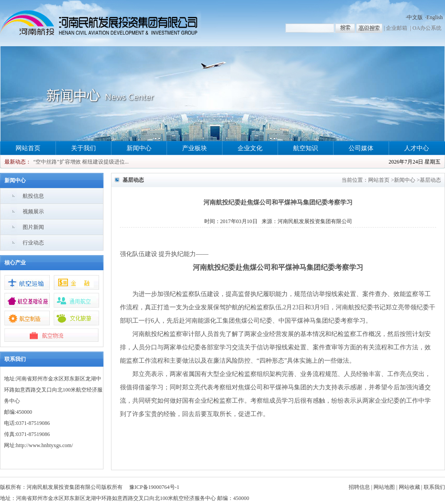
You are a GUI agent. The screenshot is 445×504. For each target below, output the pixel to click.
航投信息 (33, 196)
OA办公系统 (427, 28)
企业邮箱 (397, 28)
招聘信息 (359, 487)
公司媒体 (361, 148)
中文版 (415, 17)
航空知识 (306, 148)
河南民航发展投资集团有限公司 (315, 221)
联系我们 (434, 487)
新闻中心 (139, 148)
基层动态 (430, 180)
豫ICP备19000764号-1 (154, 487)
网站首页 (28, 148)
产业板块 (195, 148)
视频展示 (33, 212)
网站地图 (384, 487)
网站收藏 (409, 487)
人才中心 (417, 148)
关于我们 (83, 148)
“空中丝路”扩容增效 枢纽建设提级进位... (81, 162)
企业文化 (250, 148)
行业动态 (33, 243)
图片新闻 (33, 227)
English (435, 17)
